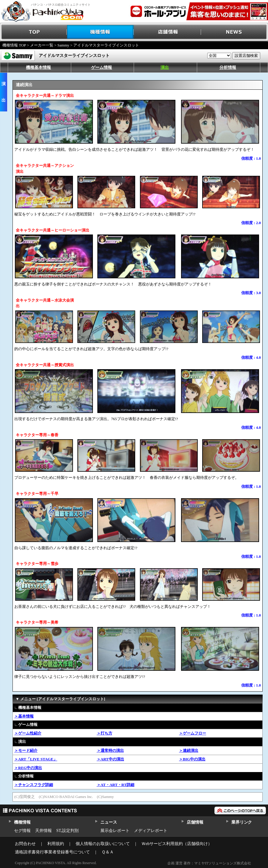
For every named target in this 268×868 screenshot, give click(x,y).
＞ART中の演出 (110, 759)
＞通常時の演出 (110, 750)
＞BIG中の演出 (192, 759)
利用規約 (56, 844)
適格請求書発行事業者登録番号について (52, 852)
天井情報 (43, 831)
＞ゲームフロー (193, 733)
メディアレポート (151, 831)
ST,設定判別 (67, 831)
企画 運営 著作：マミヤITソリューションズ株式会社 (209, 863)
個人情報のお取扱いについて (103, 844)
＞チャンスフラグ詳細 (34, 785)
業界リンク (242, 822)
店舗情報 (167, 32)
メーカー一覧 (42, 45)
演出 (165, 67)
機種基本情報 (38, 67)
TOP (33, 32)
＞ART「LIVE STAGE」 (36, 759)
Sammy (63, 45)
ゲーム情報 (102, 67)
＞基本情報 (24, 716)
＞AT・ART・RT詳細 (116, 785)
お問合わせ (25, 844)
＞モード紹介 (26, 750)
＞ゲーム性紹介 (28, 733)
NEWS (234, 32)
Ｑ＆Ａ (108, 852)
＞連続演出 (189, 750)
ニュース (109, 822)
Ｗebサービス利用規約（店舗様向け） (177, 844)
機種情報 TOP (14, 45)
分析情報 (228, 67)
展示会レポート (115, 831)
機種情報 (100, 32)
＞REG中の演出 (28, 768)
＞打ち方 (105, 733)
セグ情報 (22, 831)
